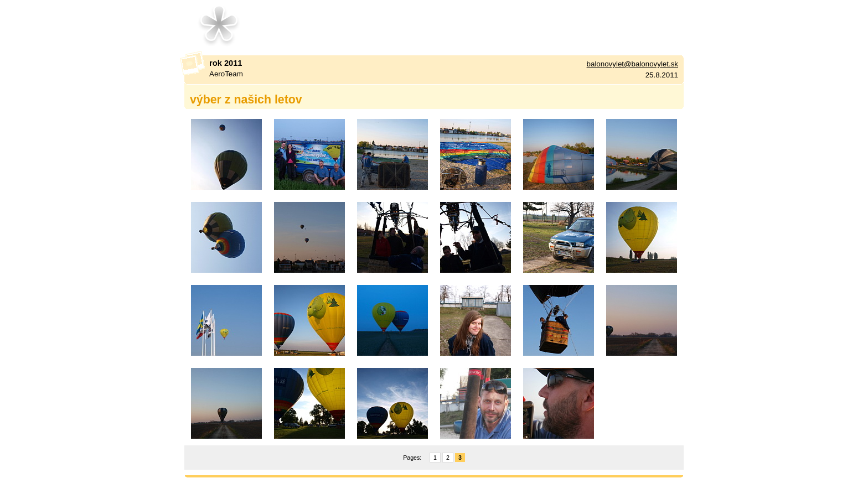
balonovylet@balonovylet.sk (632, 64)
